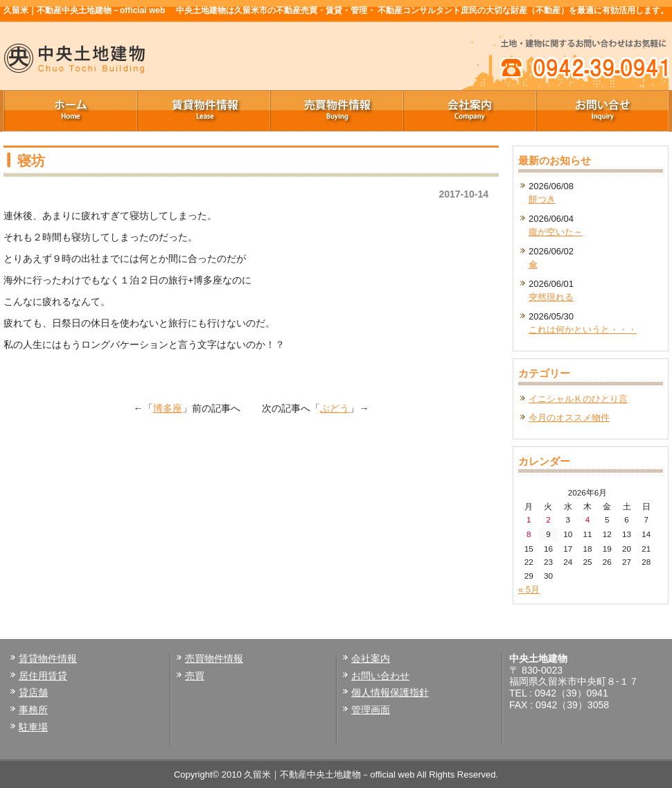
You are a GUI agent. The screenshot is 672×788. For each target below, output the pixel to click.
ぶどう (335, 408)
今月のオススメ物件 (569, 418)
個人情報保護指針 (390, 692)
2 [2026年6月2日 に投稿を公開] (548, 519)
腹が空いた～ (556, 232)
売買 (195, 676)
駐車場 (33, 727)
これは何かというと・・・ (583, 330)
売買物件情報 (336, 111)
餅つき (542, 199)
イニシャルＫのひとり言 (578, 399)
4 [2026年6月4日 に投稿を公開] (588, 519)
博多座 (168, 408)
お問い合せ (602, 111)
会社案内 (469, 111)
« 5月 (529, 589)
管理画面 (371, 710)
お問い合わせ (380, 676)
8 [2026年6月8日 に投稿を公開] (529, 534)
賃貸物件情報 (203, 111)
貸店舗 (33, 692)
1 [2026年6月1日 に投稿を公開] (529, 519)
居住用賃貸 (43, 676)
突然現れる (551, 297)
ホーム (70, 111)
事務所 (33, 710)
